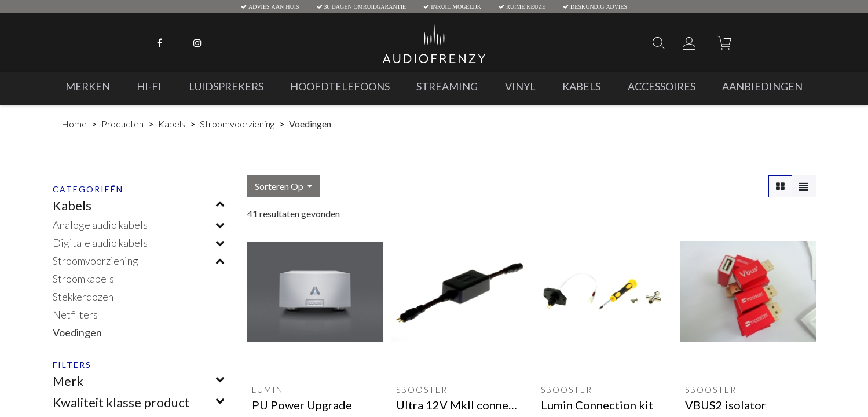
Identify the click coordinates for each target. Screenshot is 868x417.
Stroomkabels (83, 279)
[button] (283, 186)
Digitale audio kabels (100, 243)
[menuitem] (88, 87)
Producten (122, 124)
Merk (68, 381)
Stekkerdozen (83, 297)
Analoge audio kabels (100, 225)
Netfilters (75, 314)
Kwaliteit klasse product (121, 402)
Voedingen (77, 332)
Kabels (172, 124)
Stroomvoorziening (237, 124)
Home (74, 124)
